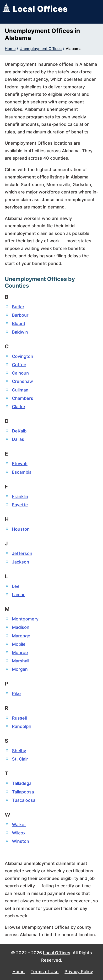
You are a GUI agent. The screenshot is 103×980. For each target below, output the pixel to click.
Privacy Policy (79, 972)
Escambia (22, 472)
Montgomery (25, 619)
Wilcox (19, 833)
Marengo (21, 636)
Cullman (20, 390)
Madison (21, 627)
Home (10, 49)
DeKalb (19, 431)
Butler (18, 307)
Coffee (19, 365)
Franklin (20, 496)
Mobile (19, 644)
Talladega (22, 783)
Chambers (23, 398)
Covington (23, 356)
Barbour (20, 315)
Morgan (20, 669)
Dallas (18, 439)
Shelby (19, 751)
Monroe (20, 652)
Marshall (21, 661)
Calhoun (20, 373)
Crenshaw (22, 381)
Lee (16, 586)
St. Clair (20, 759)
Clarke (19, 407)
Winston (21, 841)
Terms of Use (45, 972)
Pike (16, 693)
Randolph (22, 726)
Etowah (20, 464)
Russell (19, 718)
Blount (19, 323)
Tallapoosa (23, 792)
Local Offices (57, 953)
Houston (21, 529)
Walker (19, 825)
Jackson (21, 562)
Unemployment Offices (41, 49)
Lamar (18, 595)
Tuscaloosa (24, 800)
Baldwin (20, 332)
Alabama (74, 49)
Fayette (20, 505)
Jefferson (22, 553)
